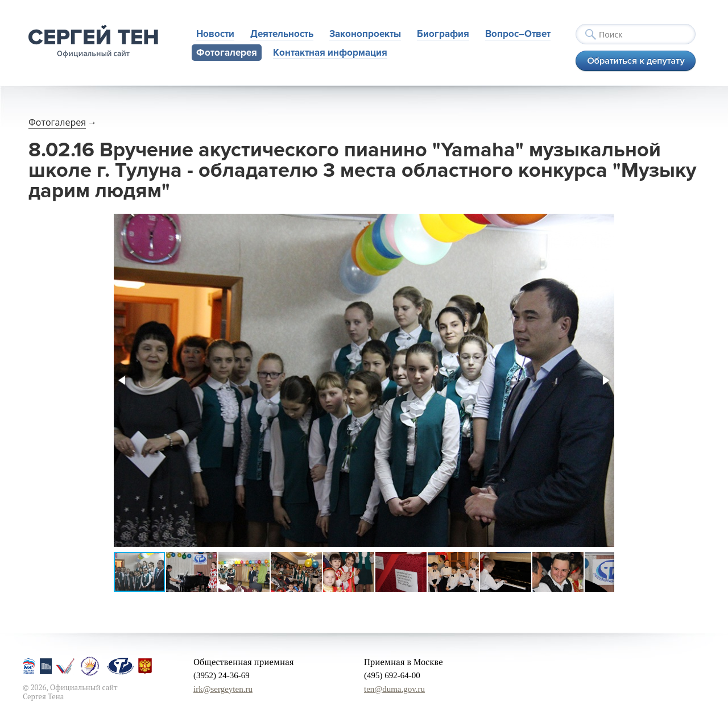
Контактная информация (330, 53)
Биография (443, 34)
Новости (215, 34)
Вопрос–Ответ (518, 34)
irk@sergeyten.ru (223, 689)
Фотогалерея (227, 53)
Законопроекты (365, 34)
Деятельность (282, 34)
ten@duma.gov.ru (394, 689)
